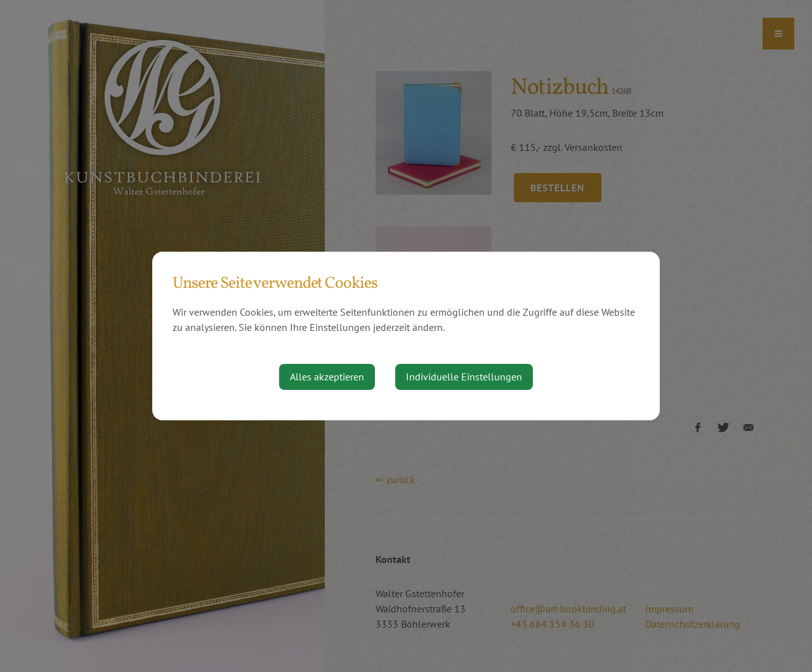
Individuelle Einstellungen (464, 377)
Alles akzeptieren (327, 377)
